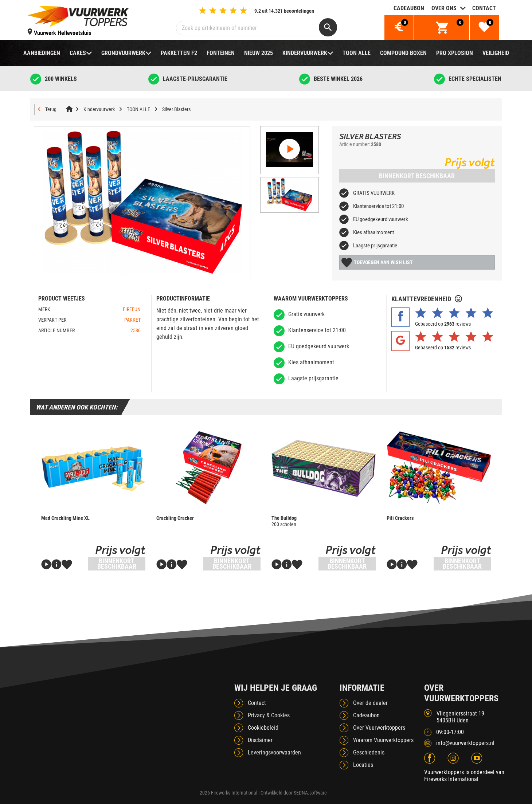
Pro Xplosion (455, 53)
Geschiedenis (369, 752)
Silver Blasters (176, 109)
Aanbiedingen (42, 53)
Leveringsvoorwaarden (274, 752)
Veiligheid (496, 53)
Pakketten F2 (179, 53)
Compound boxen (403, 53)
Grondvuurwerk (123, 53)
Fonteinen (221, 53)
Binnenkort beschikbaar (417, 176)
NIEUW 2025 (259, 53)
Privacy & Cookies (269, 715)
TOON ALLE (357, 53)
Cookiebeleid (263, 728)
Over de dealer (370, 703)
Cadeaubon (409, 8)
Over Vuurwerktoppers (379, 728)
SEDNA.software (310, 793)
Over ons (444, 8)
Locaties (363, 765)
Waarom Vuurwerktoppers (383, 740)
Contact (484, 8)
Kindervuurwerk (305, 53)
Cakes (78, 53)
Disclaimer (260, 740)
